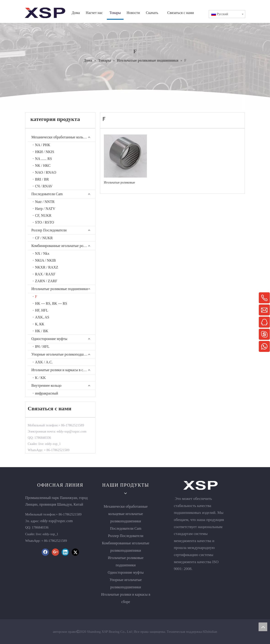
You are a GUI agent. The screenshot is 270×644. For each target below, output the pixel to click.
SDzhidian (210, 632)
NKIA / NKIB (45, 260)
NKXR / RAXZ (47, 267)
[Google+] (55, 552)
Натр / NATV (45, 209)
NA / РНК (43, 145)
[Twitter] (75, 552)
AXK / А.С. (44, 362)
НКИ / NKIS (45, 152)
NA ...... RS (43, 159)
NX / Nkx (42, 253)
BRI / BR (42, 179)
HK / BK (42, 331)
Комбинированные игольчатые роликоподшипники (63, 246)
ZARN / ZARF (46, 281)
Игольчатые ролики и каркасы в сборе (61, 370)
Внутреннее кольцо (46, 385)
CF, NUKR (43, 215)
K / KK (40, 378)
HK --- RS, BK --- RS (51, 303)
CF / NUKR (44, 238)
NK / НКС (43, 166)
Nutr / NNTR (45, 202)
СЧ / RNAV (44, 186)
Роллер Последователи (49, 230)
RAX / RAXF (45, 274)
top (263, 627)
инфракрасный (46, 393)
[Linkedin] (65, 552)
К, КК (40, 324)
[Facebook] (45, 552)
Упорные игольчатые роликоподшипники (63, 354)
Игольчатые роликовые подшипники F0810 (119, 182)
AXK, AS (42, 317)
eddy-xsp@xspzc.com (57, 521)
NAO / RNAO (46, 172)
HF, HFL (42, 310)
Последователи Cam (47, 194)
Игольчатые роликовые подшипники (60, 289)
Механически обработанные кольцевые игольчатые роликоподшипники (63, 137)
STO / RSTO (45, 222)
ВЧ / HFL (42, 347)
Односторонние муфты (49, 339)
